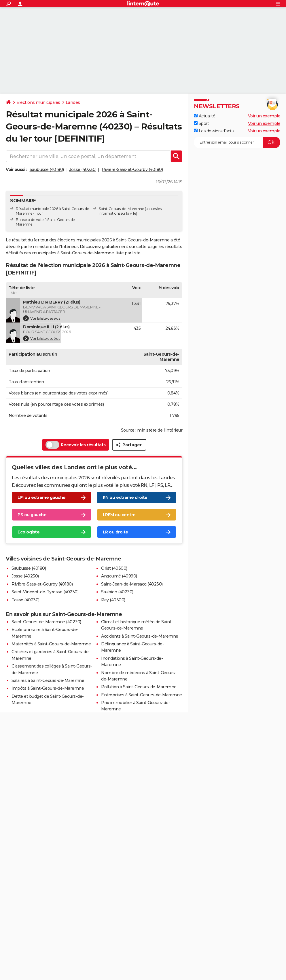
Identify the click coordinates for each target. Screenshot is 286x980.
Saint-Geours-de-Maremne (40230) (46, 622)
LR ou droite (115, 532)
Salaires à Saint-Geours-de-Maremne (48, 680)
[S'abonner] (237, 142)
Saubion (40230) (117, 592)
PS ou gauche (32, 515)
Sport (201, 123)
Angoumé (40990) (119, 576)
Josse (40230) (83, 169)
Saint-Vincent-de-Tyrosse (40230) (45, 592)
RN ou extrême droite (125, 497)
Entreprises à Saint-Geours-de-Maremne (142, 695)
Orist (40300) (114, 568)
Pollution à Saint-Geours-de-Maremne (139, 687)
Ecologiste (29, 532)
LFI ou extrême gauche (42, 497)
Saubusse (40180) (47, 169)
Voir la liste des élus (41, 318)
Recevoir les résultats (76, 445)
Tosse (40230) (25, 600)
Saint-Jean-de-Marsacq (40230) (132, 584)
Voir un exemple (264, 116)
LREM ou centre (119, 515)
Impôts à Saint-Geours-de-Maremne (48, 688)
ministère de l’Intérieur (160, 430)
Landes (73, 102)
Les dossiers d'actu (214, 131)
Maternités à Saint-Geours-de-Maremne (51, 644)
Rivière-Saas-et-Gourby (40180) (132, 169)
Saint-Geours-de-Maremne (122, 209)
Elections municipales (38, 102)
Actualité (204, 116)
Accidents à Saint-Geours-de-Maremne (140, 636)
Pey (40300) (113, 600)
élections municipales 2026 (85, 240)
